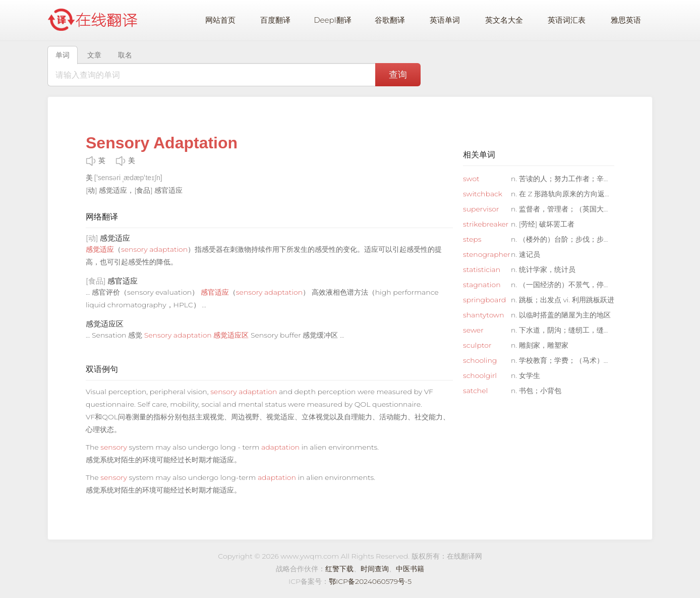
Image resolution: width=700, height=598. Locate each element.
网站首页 (220, 20)
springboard (484, 300)
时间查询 (375, 569)
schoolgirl (480, 375)
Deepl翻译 (332, 20)
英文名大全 (504, 20)
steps (472, 239)
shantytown (484, 315)
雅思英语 (626, 20)
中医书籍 (410, 569)
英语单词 (445, 20)
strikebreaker (486, 224)
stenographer (486, 254)
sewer (473, 330)
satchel (475, 391)
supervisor (481, 209)
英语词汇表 (567, 20)
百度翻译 (275, 20)
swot (471, 179)
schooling (480, 360)
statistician (482, 269)
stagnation (482, 285)
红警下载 (339, 569)
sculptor (477, 345)
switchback (483, 194)
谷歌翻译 (390, 20)
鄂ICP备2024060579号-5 (370, 581)
